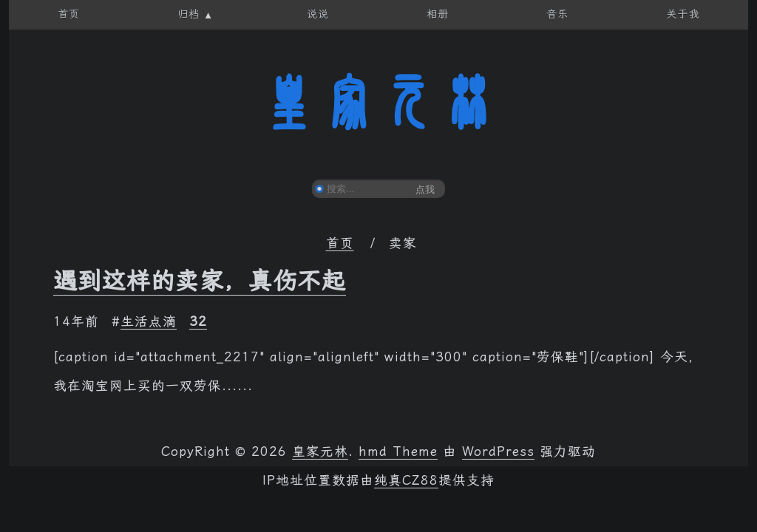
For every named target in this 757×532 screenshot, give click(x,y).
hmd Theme (398, 451)
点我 (425, 190)
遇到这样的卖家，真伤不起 (200, 281)
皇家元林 (378, 103)
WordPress (498, 451)
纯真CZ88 (406, 480)
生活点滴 (149, 321)
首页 (340, 243)
